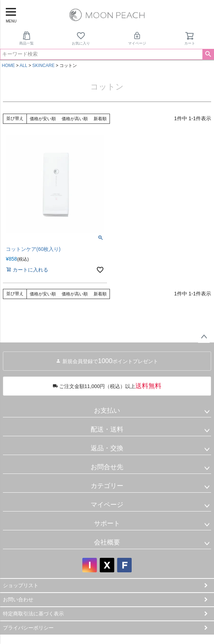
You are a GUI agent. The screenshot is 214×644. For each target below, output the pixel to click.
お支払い (107, 411)
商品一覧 (26, 38)
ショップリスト (21, 585)
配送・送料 (107, 429)
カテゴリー (107, 486)
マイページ (137, 38)
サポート (107, 523)
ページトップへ (204, 337)
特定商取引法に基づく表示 (33, 614)
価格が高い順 (75, 119)
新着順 (100, 119)
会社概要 (107, 542)
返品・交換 (107, 448)
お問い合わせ (18, 599)
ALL (23, 66)
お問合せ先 (107, 467)
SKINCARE (43, 66)
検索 (208, 54)
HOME (8, 66)
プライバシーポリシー (28, 628)
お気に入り (81, 38)
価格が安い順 (43, 119)
